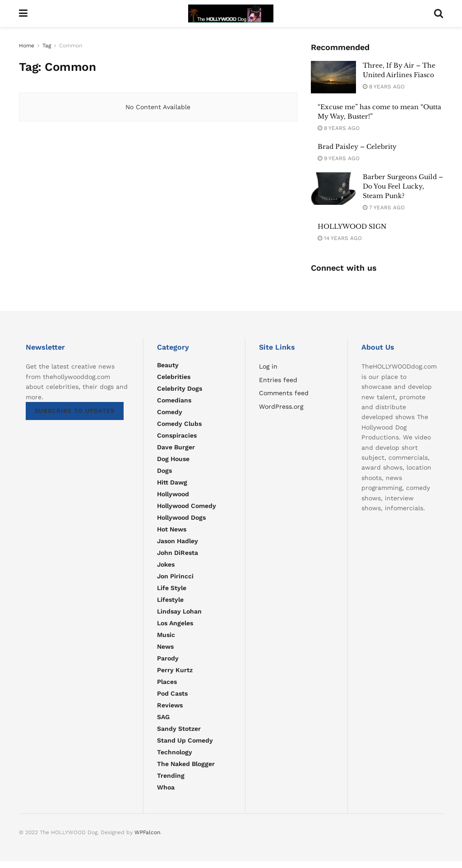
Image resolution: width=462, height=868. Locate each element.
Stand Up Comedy (185, 740)
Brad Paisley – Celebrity (357, 147)
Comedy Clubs (179, 424)
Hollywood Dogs (181, 517)
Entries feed (278, 380)
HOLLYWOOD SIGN (352, 226)
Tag (47, 46)
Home (27, 46)
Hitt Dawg (172, 482)
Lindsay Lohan (179, 611)
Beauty (168, 365)
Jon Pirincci (175, 576)
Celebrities (174, 377)
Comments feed (284, 393)
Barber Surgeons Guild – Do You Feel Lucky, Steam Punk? (403, 186)
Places (167, 682)
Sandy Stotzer (179, 729)
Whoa (166, 787)
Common (71, 46)
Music (166, 635)
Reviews (170, 705)
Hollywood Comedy (187, 506)
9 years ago (339, 158)
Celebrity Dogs (180, 388)
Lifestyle (170, 600)
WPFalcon (147, 832)
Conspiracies (177, 435)
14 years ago (340, 238)
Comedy (170, 412)
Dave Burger (176, 447)
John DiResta (178, 553)
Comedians (174, 400)
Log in (268, 366)
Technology (175, 752)
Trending (171, 776)
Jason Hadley (178, 541)
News (165, 646)
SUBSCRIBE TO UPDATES (75, 411)
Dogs (164, 471)
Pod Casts (172, 693)
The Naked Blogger (186, 764)
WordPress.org (281, 406)
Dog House (173, 459)
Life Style (172, 588)
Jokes (166, 564)
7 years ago (384, 208)
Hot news (172, 529)
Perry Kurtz (175, 670)
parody (168, 658)
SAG (163, 717)
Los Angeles (175, 623)
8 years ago (384, 87)
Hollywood (173, 494)
